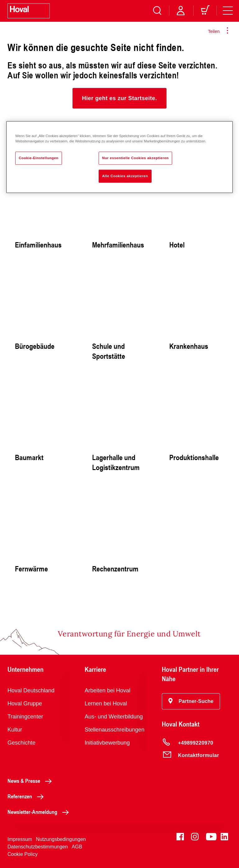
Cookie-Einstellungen (39, 158)
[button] (119, 98)
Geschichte (21, 743)
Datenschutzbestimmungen (38, 847)
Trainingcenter (25, 717)
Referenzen (27, 796)
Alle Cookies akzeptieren (125, 176)
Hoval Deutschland (31, 690)
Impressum (20, 839)
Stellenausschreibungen (115, 730)
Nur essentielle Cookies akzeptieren (135, 158)
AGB (77, 847)
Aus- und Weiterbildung (114, 717)
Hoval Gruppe (25, 704)
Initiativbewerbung (107, 743)
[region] (119, 157)
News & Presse (31, 781)
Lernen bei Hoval (106, 704)
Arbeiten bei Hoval (108, 690)
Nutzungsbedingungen (61, 839)
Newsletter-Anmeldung (40, 812)
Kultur (15, 730)
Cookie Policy (23, 854)
